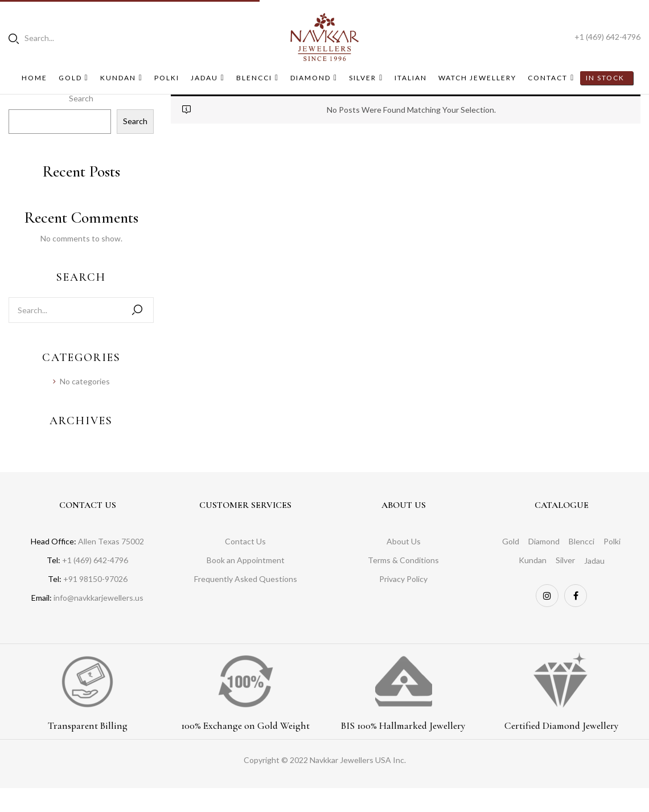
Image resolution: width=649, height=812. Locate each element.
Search (135, 121)
